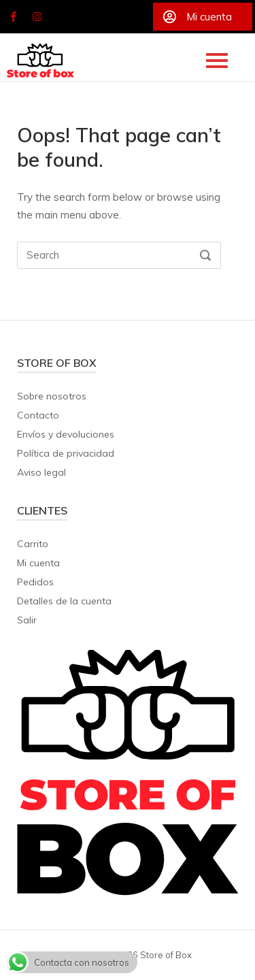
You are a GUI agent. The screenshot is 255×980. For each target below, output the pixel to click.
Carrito (33, 544)
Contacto (38, 415)
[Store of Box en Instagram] (37, 17)
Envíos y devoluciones (66, 434)
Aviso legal (41, 472)
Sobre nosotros (52, 396)
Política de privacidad (66, 453)
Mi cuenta (38, 563)
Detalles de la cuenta (64, 601)
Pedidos (35, 582)
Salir (27, 620)
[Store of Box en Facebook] (13, 17)
